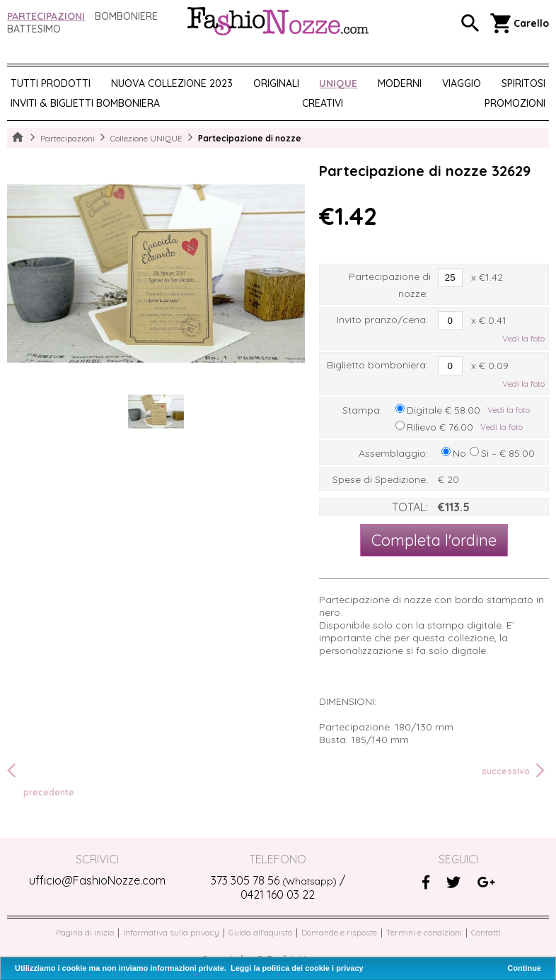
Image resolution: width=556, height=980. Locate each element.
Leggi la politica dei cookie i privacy (297, 968)
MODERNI (400, 83)
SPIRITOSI (523, 83)
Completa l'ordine (434, 540)
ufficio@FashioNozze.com (97, 880)
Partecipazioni (46, 16)
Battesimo (34, 29)
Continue (524, 968)
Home (18, 138)
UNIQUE (338, 83)
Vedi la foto (523, 338)
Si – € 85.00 (508, 453)
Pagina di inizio (85, 932)
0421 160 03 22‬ (278, 894)
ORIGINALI (276, 83)
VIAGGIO (462, 83)
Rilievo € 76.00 (440, 427)
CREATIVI (323, 103)
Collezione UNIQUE (146, 138)
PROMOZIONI (515, 103)
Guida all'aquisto (260, 932)
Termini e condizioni (424, 932)
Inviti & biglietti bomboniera (85, 103)
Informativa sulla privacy (171, 932)
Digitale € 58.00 (444, 410)
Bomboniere (126, 16)
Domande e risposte (339, 932)
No (459, 453)
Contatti (486, 932)
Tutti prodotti (51, 83)
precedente (41, 779)
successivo (515, 771)
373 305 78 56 (274, 880)
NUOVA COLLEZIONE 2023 (172, 83)
